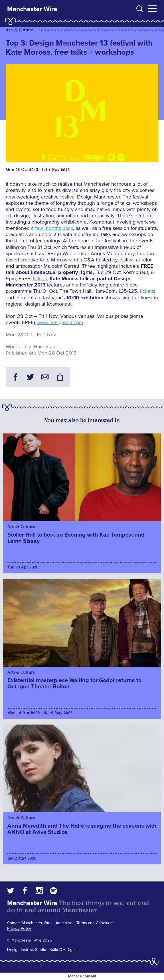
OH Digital (68, 950)
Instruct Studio (34, 950)
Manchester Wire (32, 9)
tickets (40, 279)
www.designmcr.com (60, 322)
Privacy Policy (19, 929)
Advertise (64, 923)
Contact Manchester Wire (29, 923)
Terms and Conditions (96, 923)
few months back (54, 228)
